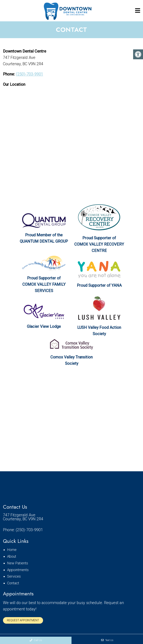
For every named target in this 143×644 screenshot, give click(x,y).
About (12, 556)
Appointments (18, 570)
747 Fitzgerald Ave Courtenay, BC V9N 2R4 (23, 517)
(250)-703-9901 (29, 74)
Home (12, 550)
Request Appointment (23, 620)
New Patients (18, 563)
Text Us (107, 640)
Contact (13, 583)
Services (14, 576)
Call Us (36, 640)
